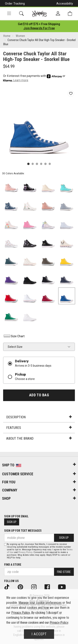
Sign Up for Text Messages (23, 531)
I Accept (39, 634)
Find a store (13, 565)
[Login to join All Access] (39, 24)
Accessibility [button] (65, 4)
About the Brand (39, 438)
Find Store (64, 572)
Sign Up (12, 522)
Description (39, 417)
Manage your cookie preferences (40, 603)
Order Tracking (15, 4)
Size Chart (14, 336)
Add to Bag (39, 395)
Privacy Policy (25, 552)
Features (39, 428)
